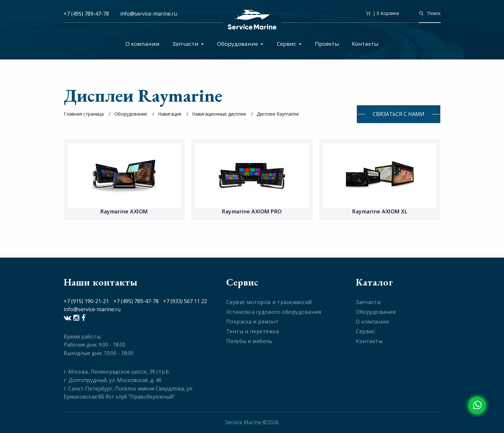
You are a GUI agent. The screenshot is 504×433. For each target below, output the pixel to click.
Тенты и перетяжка (253, 331)
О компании (142, 44)
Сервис (289, 44)
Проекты (327, 44)
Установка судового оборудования (274, 312)
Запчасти (188, 44)
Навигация (170, 114)
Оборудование (240, 44)
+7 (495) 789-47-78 (86, 14)
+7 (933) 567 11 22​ (185, 301)
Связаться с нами (399, 114)
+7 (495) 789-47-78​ (136, 301)
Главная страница (84, 114)
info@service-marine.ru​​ (149, 14)
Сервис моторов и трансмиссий (269, 302)
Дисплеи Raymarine (278, 114)
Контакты (365, 44)
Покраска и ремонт (252, 322)
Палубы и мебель (249, 341)
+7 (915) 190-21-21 (86, 301)
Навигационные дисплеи (220, 114)
